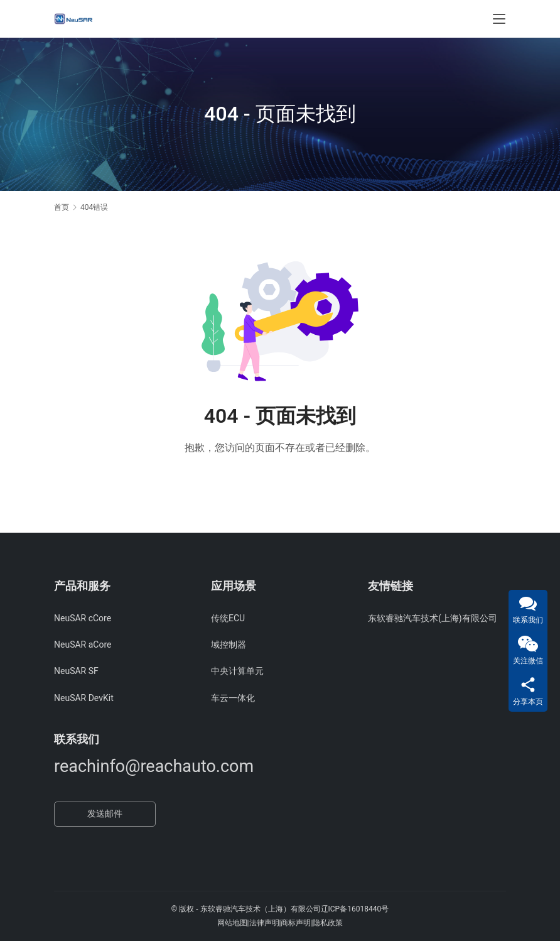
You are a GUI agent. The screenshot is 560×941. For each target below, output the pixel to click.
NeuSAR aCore (83, 645)
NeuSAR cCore (83, 618)
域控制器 (229, 645)
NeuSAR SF (76, 671)
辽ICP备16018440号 (355, 909)
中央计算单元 (237, 671)
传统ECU (228, 618)
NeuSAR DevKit (84, 698)
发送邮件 (105, 813)
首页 (62, 207)
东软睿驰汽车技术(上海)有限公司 (433, 618)
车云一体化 (233, 698)
